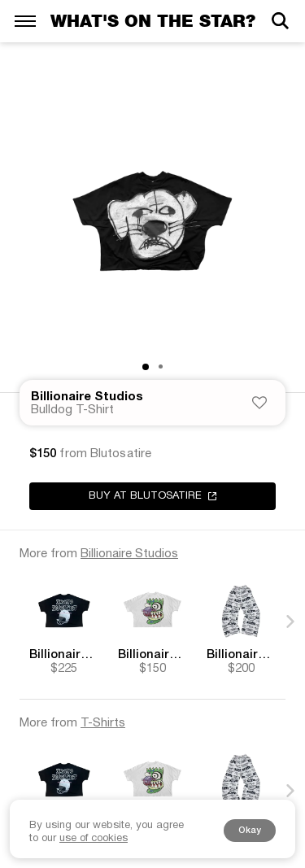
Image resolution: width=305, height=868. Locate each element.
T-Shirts (103, 723)
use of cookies (94, 839)
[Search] (280, 21)
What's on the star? (153, 21)
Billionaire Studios (87, 397)
